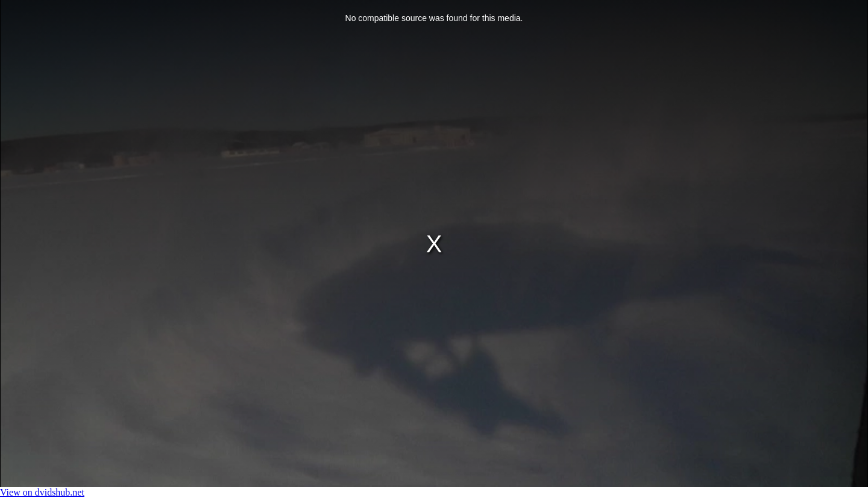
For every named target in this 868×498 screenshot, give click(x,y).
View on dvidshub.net (42, 492)
